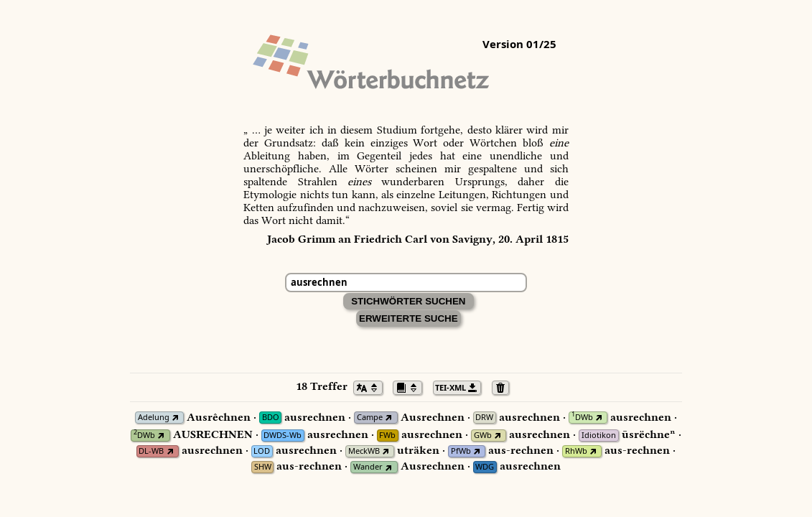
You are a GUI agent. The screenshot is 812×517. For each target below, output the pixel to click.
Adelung (154, 418)
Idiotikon (599, 436)
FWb (387, 436)
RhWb (576, 451)
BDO (271, 418)
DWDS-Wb (283, 436)
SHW (263, 467)
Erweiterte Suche (409, 318)
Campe (370, 418)
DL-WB (151, 451)
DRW (484, 418)
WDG (485, 467)
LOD (262, 451)
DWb (582, 418)
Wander (368, 467)
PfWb (461, 451)
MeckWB (364, 451)
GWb (483, 436)
